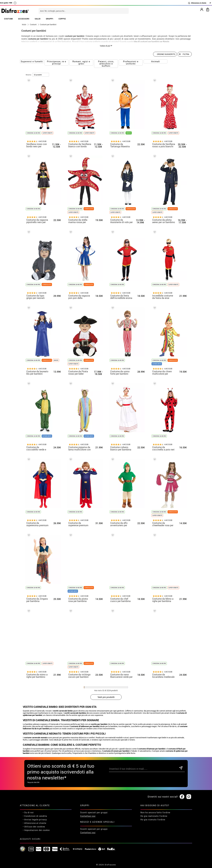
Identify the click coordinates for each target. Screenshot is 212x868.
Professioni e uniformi (131, 62)
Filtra (186, 54)
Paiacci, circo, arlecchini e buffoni (106, 64)
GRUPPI (50, 19)
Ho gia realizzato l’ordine (154, 816)
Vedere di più (106, 46)
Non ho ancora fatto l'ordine (155, 812)
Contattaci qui (88, 816)
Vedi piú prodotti (106, 697)
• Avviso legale (31, 820)
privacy (43, 820)
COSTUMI (9, 19)
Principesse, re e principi (57, 62)
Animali (156, 61)
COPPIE (62, 19)
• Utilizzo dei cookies (34, 827)
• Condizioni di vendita (35, 816)
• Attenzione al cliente (35, 823)
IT (210, 3)
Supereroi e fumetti (32, 61)
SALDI (38, 19)
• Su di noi (28, 812)
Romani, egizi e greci (81, 62)
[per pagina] (41, 75)
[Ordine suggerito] (165, 54)
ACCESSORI (24, 19)
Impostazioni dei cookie (37, 830)
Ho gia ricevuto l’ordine (153, 820)
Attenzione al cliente (197, 3)
